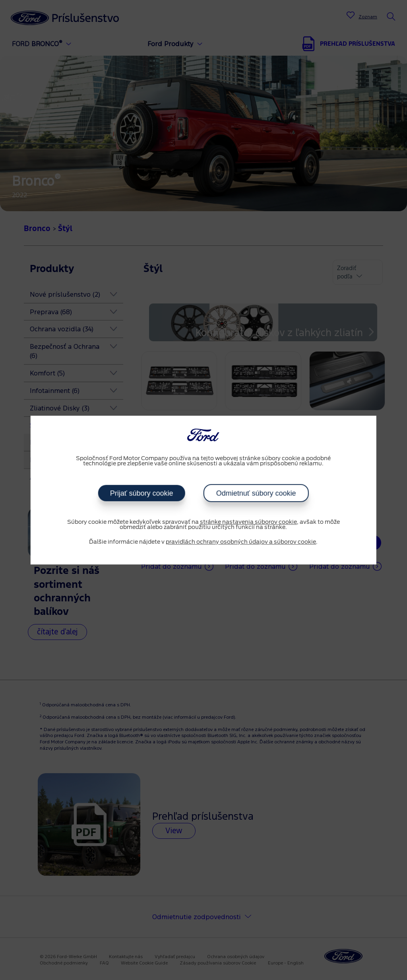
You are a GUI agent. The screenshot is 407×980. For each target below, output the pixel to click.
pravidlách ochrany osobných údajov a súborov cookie (241, 542)
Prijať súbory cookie (142, 493)
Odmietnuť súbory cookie (256, 493)
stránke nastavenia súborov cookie (248, 522)
